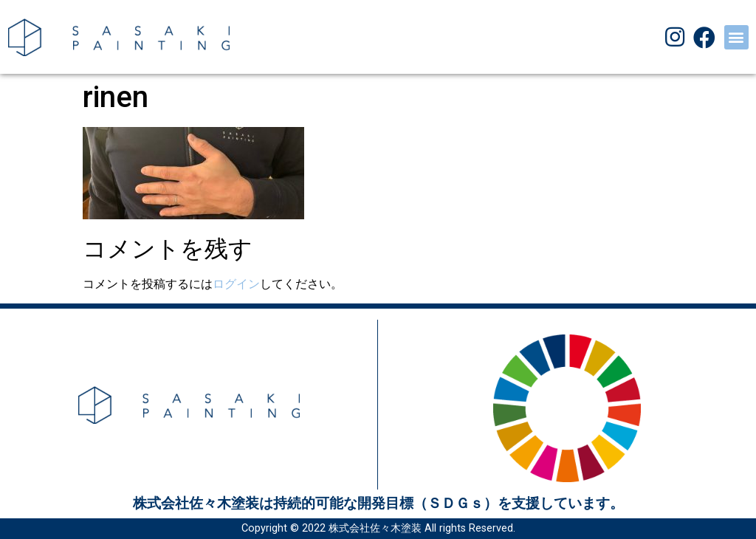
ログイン (236, 284)
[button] (736, 37)
